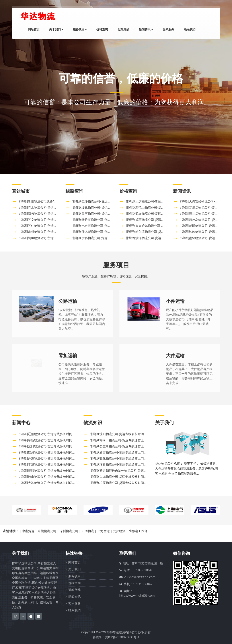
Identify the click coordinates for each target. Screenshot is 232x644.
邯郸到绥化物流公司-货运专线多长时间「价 (102, 207)
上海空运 (103, 531)
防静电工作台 (138, 531)
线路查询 (74, 191)
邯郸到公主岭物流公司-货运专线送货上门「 (120, 446)
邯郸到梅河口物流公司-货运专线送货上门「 (120, 440)
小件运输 (175, 301)
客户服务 (168, 29)
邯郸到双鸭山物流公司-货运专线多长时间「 (156, 207)
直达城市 (21, 191)
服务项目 (80, 29)
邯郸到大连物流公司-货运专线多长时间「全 (49, 483)
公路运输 (68, 301)
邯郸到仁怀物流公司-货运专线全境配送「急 (102, 201)
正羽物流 (88, 531)
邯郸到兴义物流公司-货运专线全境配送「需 (49, 220)
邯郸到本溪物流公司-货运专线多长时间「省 (49, 464)
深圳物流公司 (69, 531)
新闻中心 (21, 422)
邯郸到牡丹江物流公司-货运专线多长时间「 (102, 220)
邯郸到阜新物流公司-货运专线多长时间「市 (49, 440)
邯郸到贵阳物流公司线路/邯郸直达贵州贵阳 (49, 201)
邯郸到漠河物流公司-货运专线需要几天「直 (156, 238)
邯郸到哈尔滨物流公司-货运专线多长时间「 (156, 232)
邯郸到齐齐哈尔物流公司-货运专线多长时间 (156, 226)
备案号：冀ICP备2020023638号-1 (116, 637)
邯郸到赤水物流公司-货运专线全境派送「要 (49, 207)
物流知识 (93, 422)
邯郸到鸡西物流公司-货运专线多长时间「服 (156, 220)
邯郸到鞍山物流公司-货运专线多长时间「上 (49, 477)
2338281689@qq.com (140, 577)
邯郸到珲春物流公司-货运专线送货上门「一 (120, 464)
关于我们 (56, 29)
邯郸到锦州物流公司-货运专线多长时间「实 (49, 452)
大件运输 (175, 355)
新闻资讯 (146, 29)
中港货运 (28, 531)
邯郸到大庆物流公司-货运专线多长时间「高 (156, 201)
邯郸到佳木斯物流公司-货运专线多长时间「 (102, 232)
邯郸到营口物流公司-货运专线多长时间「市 (49, 446)
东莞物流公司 (47, 531)
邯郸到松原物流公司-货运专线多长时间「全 (120, 483)
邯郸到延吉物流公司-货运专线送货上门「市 (120, 452)
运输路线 (123, 29)
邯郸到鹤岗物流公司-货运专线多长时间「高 (156, 213)
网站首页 (34, 29)
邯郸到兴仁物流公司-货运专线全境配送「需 (49, 226)
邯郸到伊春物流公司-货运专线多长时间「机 (102, 238)
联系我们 (190, 29)
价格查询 (102, 29)
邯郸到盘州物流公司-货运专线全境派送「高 (49, 232)
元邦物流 (119, 531)
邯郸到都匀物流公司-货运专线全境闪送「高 (49, 213)
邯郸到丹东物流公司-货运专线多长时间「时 (49, 458)
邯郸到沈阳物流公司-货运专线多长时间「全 (120, 434)
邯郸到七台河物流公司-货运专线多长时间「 (102, 226)
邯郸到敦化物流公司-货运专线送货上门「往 (120, 458)
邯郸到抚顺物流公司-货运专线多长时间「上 (49, 471)
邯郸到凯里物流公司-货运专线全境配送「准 (49, 238)
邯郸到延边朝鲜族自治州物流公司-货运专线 (120, 471)
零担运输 (68, 355)
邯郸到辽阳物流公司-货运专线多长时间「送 (49, 434)
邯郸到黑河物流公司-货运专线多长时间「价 (102, 213)
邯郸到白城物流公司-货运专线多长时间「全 (120, 477)
